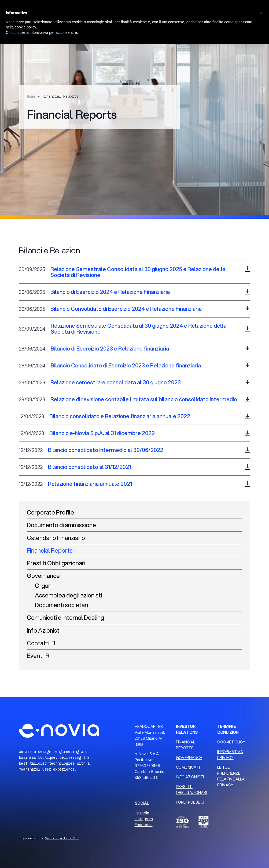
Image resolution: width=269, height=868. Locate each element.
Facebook (144, 825)
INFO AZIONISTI (190, 777)
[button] (261, 13)
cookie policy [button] (25, 27)
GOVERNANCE (189, 758)
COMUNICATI (188, 767)
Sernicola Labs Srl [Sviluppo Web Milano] (62, 838)
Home (31, 96)
